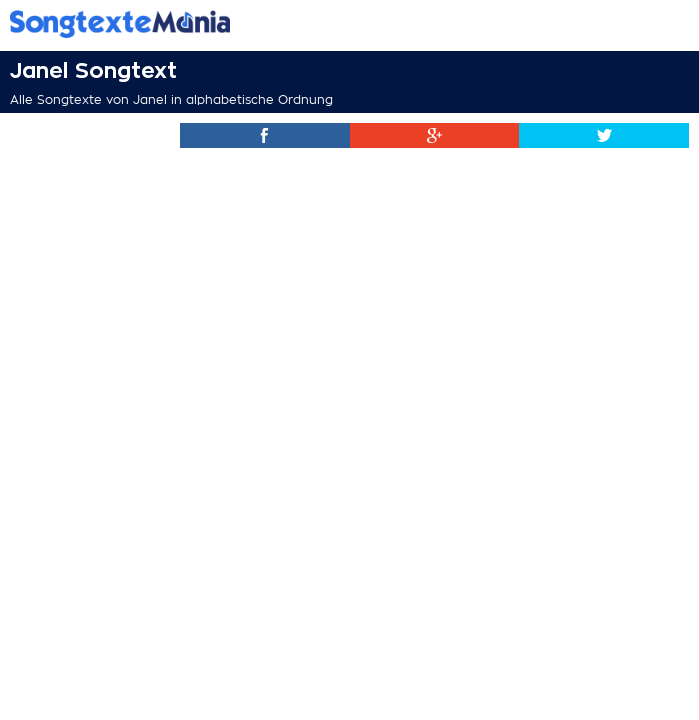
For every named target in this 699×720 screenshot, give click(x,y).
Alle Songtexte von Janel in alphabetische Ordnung (171, 100)
